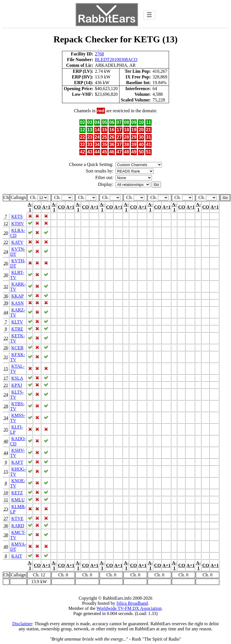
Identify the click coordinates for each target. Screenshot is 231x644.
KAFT (17, 462)
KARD (18, 526)
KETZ (17, 493)
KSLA (17, 378)
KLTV (17, 322)
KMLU (18, 500)
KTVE (17, 519)
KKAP (17, 296)
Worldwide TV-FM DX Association (129, 608)
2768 (100, 54)
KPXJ (17, 385)
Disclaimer (22, 624)
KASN (18, 303)
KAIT (17, 556)
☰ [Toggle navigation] (149, 15)
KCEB (17, 348)
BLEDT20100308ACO (116, 60)
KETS (17, 216)
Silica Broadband (132, 603)
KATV (17, 242)
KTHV (18, 224)
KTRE (17, 329)
